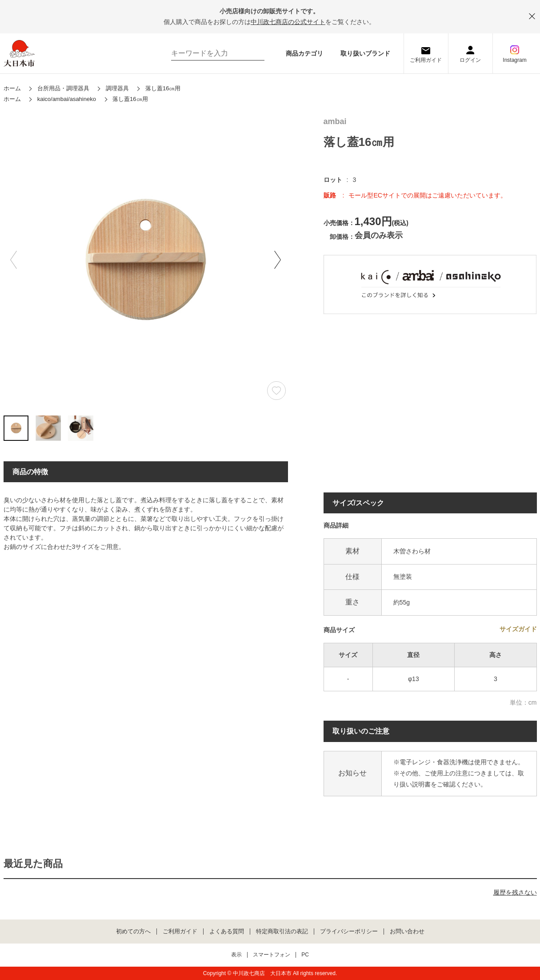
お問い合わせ (407, 932)
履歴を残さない (515, 892)
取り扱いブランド (365, 53)
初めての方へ (133, 932)
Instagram (514, 60)
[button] (278, 260)
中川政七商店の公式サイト (288, 22)
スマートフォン (272, 955)
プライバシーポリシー (349, 932)
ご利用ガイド (426, 60)
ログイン (470, 60)
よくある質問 (227, 932)
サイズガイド (518, 629)
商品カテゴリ (304, 53)
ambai (335, 122)
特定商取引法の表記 (282, 932)
